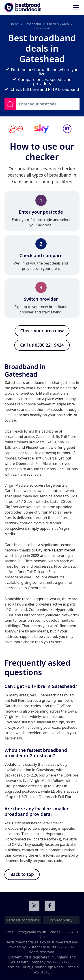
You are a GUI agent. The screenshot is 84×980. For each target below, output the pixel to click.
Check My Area (58, 24)
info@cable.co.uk (32, 932)
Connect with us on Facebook (50, 906)
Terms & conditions (23, 920)
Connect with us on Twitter (34, 906)
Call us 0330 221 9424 (42, 345)
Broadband (33, 24)
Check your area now (42, 331)
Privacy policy (61, 920)
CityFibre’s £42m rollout (56, 550)
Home (14, 24)
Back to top (22, 874)
